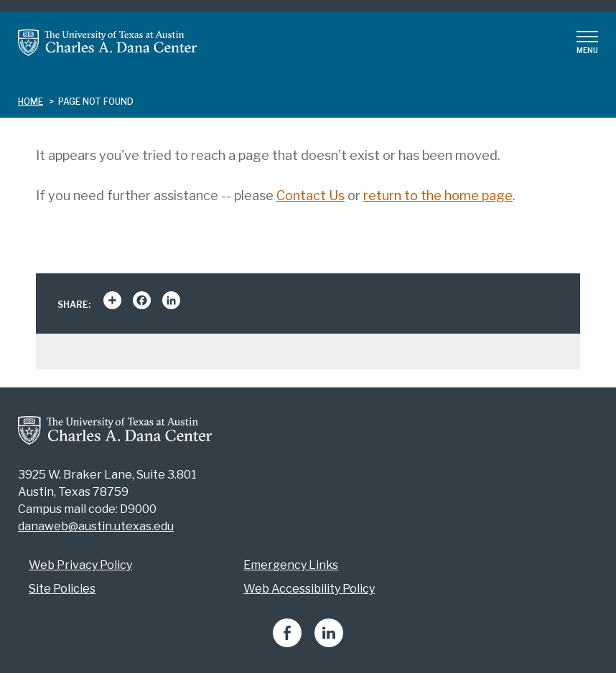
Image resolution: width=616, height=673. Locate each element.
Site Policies (62, 589)
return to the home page (438, 196)
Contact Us (311, 196)
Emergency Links (291, 565)
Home (31, 102)
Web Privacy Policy (80, 565)
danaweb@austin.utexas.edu (96, 526)
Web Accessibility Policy (309, 589)
